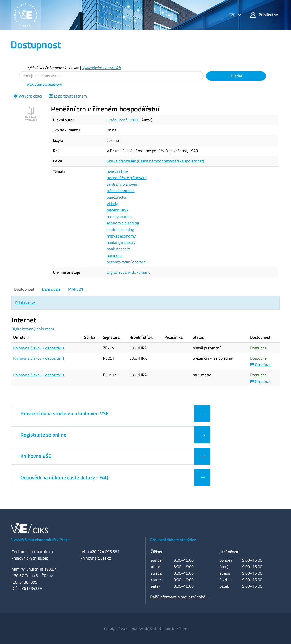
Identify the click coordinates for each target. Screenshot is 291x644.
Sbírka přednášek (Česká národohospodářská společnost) (155, 161)
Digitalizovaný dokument (128, 272)
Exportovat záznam (68, 96)
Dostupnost (24, 289)
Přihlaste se (25, 303)
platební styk (118, 210)
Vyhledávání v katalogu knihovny (53, 68)
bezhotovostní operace (126, 262)
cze (233, 15)
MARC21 (76, 289)
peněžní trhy (117, 171)
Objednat (260, 365)
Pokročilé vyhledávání (44, 84)
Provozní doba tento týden (173, 540)
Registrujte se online (43, 435)
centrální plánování (123, 184)
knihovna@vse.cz (96, 558)
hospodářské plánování (127, 178)
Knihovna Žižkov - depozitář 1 (39, 348)
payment (114, 255)
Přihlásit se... (265, 15)
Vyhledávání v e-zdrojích (101, 68)
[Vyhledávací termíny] (111, 76)
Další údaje (51, 289)
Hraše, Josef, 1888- (123, 120)
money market (119, 217)
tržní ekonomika (121, 191)
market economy (121, 236)
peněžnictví (116, 197)
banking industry (121, 242)
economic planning (123, 223)
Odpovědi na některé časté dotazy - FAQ (64, 477)
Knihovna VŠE (36, 456)
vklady (112, 204)
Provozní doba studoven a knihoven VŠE (65, 413)
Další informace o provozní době (178, 597)
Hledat (236, 76)
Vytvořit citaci (28, 96)
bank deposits (119, 249)
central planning (120, 230)
